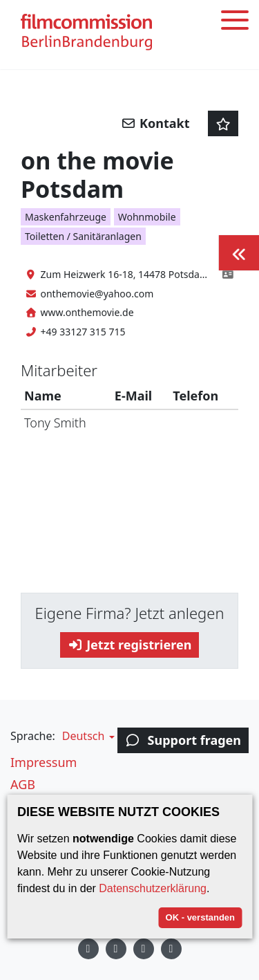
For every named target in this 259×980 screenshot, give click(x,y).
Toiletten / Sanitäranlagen (83, 236)
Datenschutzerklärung (153, 888)
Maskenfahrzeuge (66, 217)
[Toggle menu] (235, 22)
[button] (87, 736)
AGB (23, 784)
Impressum (44, 762)
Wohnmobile (147, 217)
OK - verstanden (200, 917)
